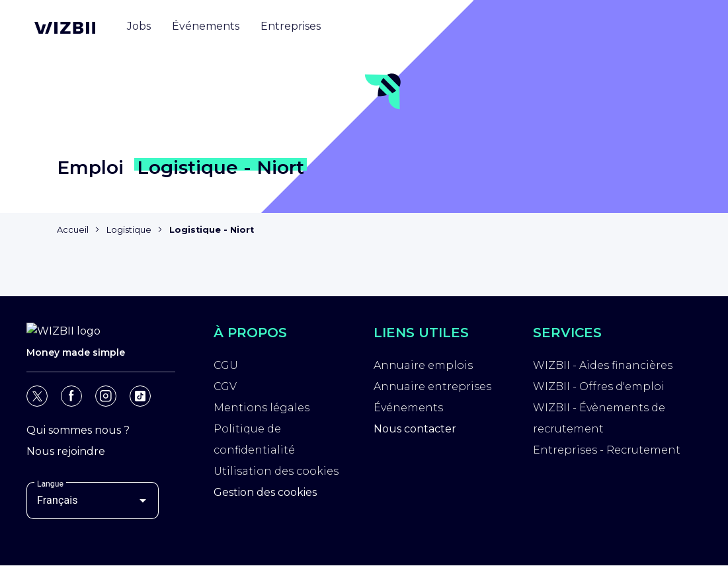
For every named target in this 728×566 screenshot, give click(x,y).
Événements (408, 408)
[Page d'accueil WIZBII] (65, 28)
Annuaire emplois (423, 365)
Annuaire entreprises (432, 386)
